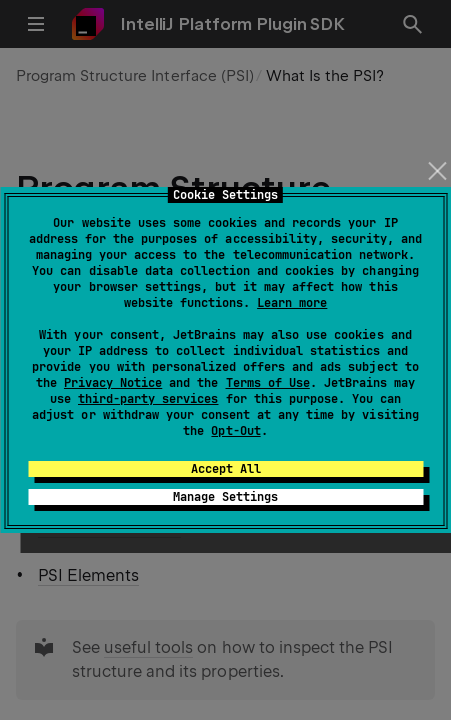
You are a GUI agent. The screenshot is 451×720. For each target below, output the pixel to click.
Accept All (226, 469)
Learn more (292, 303)
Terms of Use (268, 383)
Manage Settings (225, 497)
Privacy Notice (113, 383)
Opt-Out (235, 431)
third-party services (148, 399)
